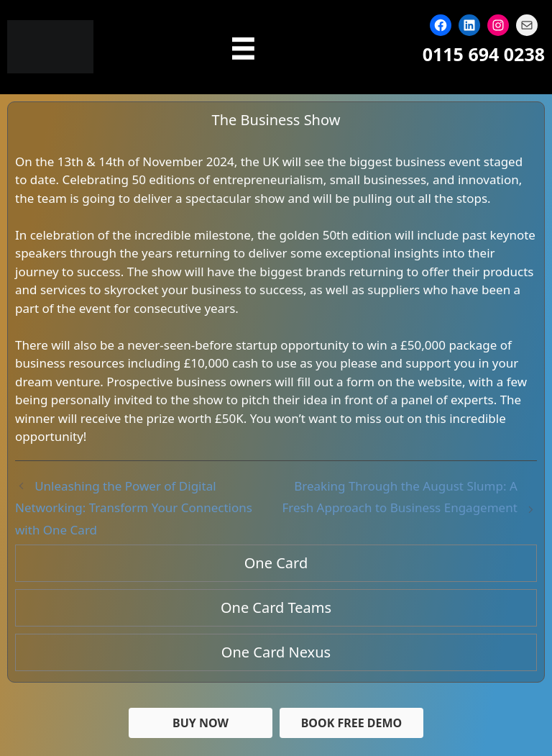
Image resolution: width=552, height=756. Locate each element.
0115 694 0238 (484, 54)
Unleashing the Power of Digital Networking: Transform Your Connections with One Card (134, 508)
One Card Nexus (276, 652)
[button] (351, 723)
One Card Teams (276, 607)
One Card (276, 563)
